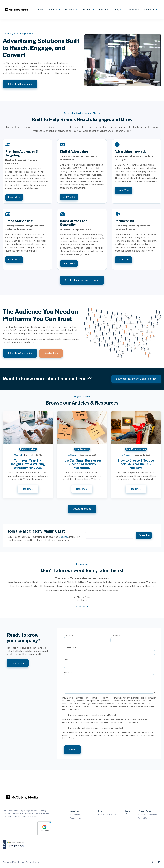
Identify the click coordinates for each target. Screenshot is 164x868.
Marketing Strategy (28, 449)
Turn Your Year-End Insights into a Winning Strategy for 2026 (28, 464)
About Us (53, 10)
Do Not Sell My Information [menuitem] (148, 815)
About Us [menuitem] (75, 811)
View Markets (51, 353)
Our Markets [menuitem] (75, 815)
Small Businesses (82, 449)
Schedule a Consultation (20, 84)
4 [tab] (88, 606)
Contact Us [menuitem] (129, 812)
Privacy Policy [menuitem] (145, 811)
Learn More (14, 197)
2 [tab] (80, 606)
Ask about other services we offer (82, 280)
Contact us (149, 10)
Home (40, 10)
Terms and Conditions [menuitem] (13, 862)
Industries (87, 10)
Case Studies (133, 10)
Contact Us (18, 663)
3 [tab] (84, 606)
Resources (104, 10)
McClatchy (19, 455)
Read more (28, 489)
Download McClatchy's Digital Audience (136, 379)
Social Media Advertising (136, 449)
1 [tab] (76, 606)
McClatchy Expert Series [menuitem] (107, 815)
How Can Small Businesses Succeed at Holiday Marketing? (82, 464)
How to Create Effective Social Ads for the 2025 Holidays (136, 464)
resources (63, 537)
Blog (117, 10)
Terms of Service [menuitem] (145, 818)
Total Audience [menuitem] (76, 818)
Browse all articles (82, 509)
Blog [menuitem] (100, 811)
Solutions (70, 10)
